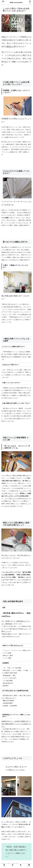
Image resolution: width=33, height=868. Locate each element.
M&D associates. (16, 2)
